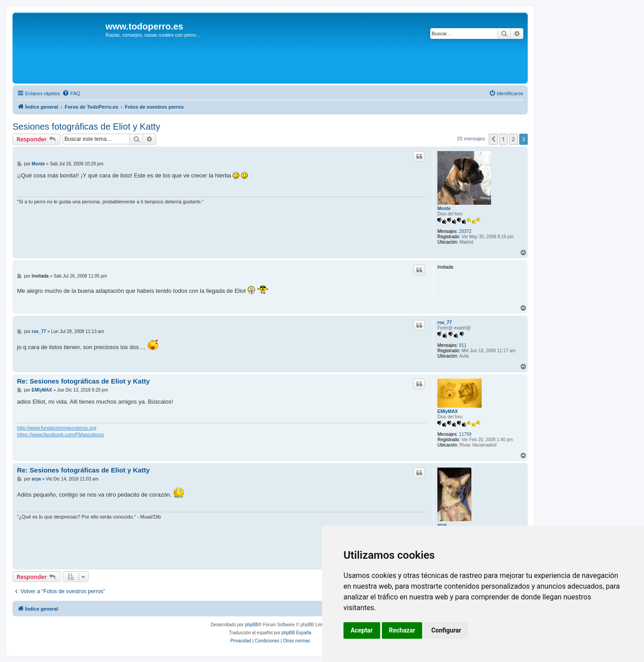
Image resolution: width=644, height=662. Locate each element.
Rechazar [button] (402, 630)
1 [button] (503, 139)
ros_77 (445, 323)
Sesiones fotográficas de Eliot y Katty (86, 126)
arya (442, 525)
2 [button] (513, 139)
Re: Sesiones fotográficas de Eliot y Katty (83, 381)
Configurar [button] (446, 630)
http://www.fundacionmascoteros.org (57, 428)
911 (463, 345)
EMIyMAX (448, 411)
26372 (465, 231)
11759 (465, 434)
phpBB (252, 625)
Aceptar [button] (362, 630)
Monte (444, 209)
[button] (493, 139)
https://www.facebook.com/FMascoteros (60, 434)
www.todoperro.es (144, 26)
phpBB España (296, 633)
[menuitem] (71, 93)
